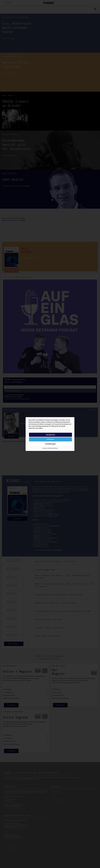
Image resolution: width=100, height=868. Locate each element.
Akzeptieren (51, 435)
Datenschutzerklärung (53, 448)
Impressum (45, 448)
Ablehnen (50, 439)
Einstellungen (50, 444)
